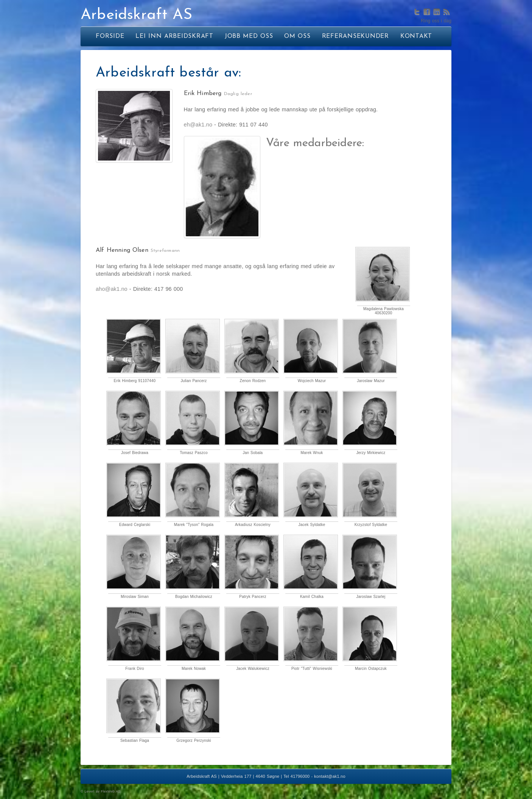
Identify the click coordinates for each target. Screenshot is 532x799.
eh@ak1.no (198, 125)
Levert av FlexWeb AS (102, 791)
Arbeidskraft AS (136, 15)
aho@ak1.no (112, 289)
